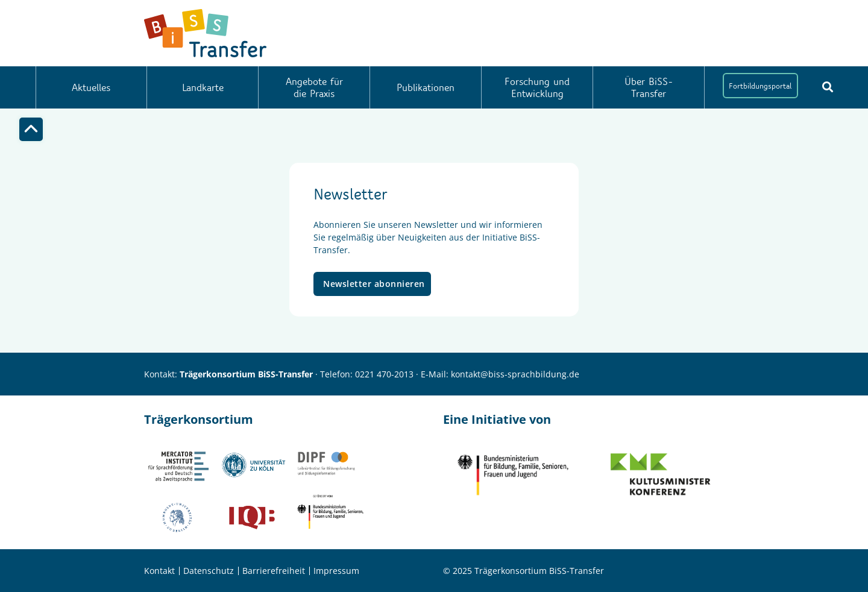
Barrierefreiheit (274, 571)
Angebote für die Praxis (314, 87)
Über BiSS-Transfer (649, 87)
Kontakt (159, 571)
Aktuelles (91, 87)
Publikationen (426, 87)
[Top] (31, 129)
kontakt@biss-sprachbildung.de (515, 374)
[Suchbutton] (828, 87)
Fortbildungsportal (760, 86)
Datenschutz (209, 571)
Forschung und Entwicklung (537, 87)
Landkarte (203, 87)
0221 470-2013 (384, 374)
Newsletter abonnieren (374, 284)
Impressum (336, 571)
